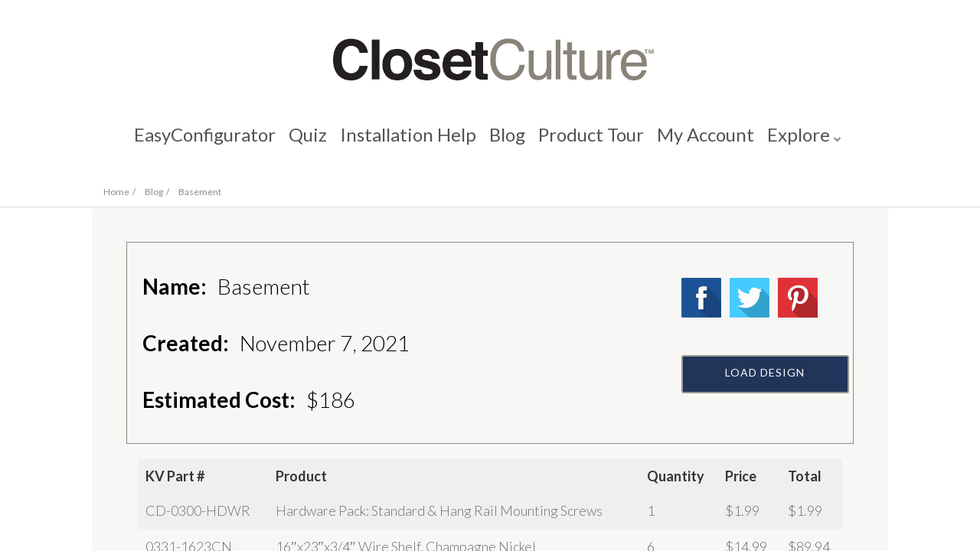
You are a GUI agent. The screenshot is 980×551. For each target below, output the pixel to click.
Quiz (303, 142)
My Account (710, 142)
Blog (507, 142)
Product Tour (593, 142)
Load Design (766, 411)
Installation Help (406, 142)
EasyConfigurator (198, 142)
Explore (805, 142)
